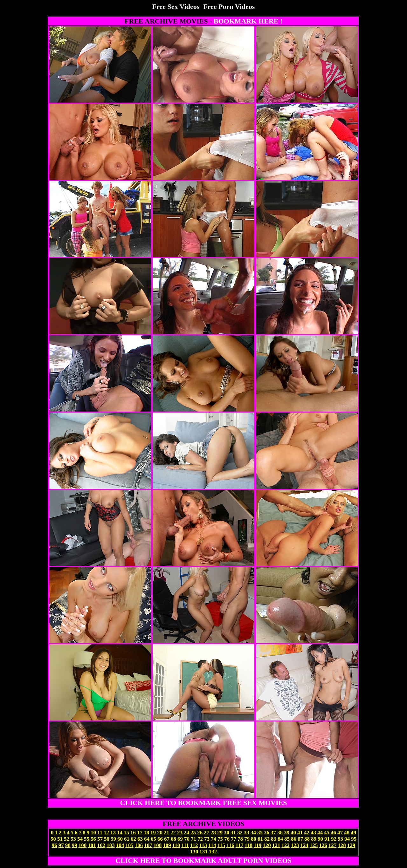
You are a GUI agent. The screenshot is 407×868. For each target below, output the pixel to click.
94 (347, 839)
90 (320, 839)
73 (207, 839)
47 (340, 833)
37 (273, 833)
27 (207, 833)
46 (333, 833)
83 (274, 839)
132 (213, 852)
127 (333, 845)
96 (55, 845)
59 (113, 839)
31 (233, 833)
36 (267, 833)
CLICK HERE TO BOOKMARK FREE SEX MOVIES (204, 803)
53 (73, 839)
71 (193, 839)
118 (248, 845)
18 (146, 833)
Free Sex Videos (176, 7)
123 (295, 845)
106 (139, 845)
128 (342, 845)
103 (111, 845)
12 (106, 833)
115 (221, 845)
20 (160, 833)
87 (300, 839)
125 (314, 845)
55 (87, 839)
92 (334, 839)
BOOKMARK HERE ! (248, 21)
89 (314, 839)
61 (127, 839)
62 (133, 839)
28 (213, 833)
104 (120, 845)
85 (287, 839)
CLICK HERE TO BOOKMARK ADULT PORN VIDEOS (203, 861)
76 (227, 839)
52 (67, 839)
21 (166, 833)
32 (240, 833)
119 (258, 845)
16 (133, 833)
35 (260, 833)
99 (75, 845)
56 (93, 839)
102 (101, 845)
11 (100, 833)
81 (260, 839)
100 (83, 845)
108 (158, 845)
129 (351, 845)
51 (60, 839)
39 (287, 833)
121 (276, 845)
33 (247, 833)
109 (167, 845)
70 (187, 839)
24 (186, 833)
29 (220, 833)
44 (320, 833)
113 (203, 845)
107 (148, 845)
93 (340, 839)
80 (254, 839)
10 (93, 833)
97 (61, 845)
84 (280, 839)
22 (173, 833)
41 (300, 833)
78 (240, 839)
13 (113, 833)
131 (203, 852)
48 (347, 833)
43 (313, 833)
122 (286, 845)
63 (140, 839)
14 (120, 833)
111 (185, 845)
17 (140, 833)
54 (80, 839)
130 (194, 852)
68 (173, 839)
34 (253, 833)
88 (307, 839)
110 (176, 845)
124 (304, 845)
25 (193, 833)
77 (234, 839)
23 (180, 833)
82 (267, 839)
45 (327, 833)
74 (214, 839)
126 (323, 845)
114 (212, 845)
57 (100, 839)
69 (180, 839)
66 (160, 839)
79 (247, 839)
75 (220, 839)
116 (230, 845)
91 (327, 839)
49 (353, 833)
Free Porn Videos (229, 7)
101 (92, 845)
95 (354, 839)
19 (153, 833)
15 (126, 833)
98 (68, 845)
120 (267, 845)
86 (294, 839)
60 (120, 839)
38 (280, 833)
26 (200, 833)
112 (194, 845)
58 (107, 839)
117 (240, 845)
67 (167, 839)
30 (227, 833)
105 (129, 845)
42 (307, 833)
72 (200, 839)
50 (53, 839)
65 (153, 839)
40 (293, 833)
